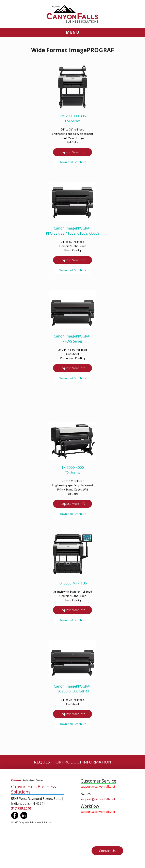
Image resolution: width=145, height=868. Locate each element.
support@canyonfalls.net (98, 786)
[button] (72, 32)
